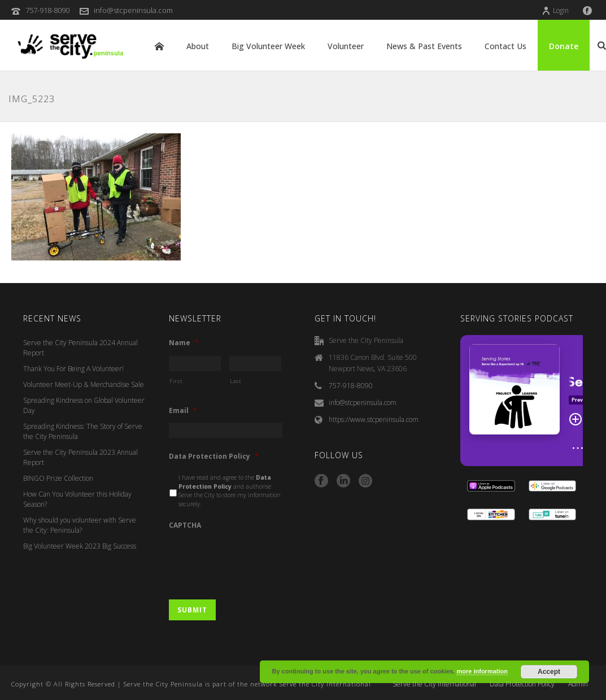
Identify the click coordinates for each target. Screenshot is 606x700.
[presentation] (255, 559)
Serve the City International (434, 684)
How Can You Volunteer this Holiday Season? (77, 499)
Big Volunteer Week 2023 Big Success (80, 546)
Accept (549, 672)
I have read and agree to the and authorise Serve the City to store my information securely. (230, 491)
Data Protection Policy (214, 456)
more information (482, 671)
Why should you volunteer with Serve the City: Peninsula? (80, 525)
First (176, 381)
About (198, 46)
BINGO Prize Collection (58, 478)
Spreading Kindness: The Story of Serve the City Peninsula (83, 431)
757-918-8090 (47, 10)
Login (555, 10)
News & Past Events (424, 46)
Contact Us (505, 46)
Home (159, 46)
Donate (564, 46)
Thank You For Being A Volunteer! (73, 369)
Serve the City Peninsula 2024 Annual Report (80, 348)
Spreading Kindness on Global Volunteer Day (84, 405)
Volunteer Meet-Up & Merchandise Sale (84, 384)
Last (236, 381)
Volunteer (346, 46)
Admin (578, 684)
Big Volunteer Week (268, 46)
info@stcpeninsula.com (133, 10)
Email (183, 411)
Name (184, 343)
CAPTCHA (185, 525)
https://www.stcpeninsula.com (374, 419)
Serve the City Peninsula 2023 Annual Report (80, 457)
